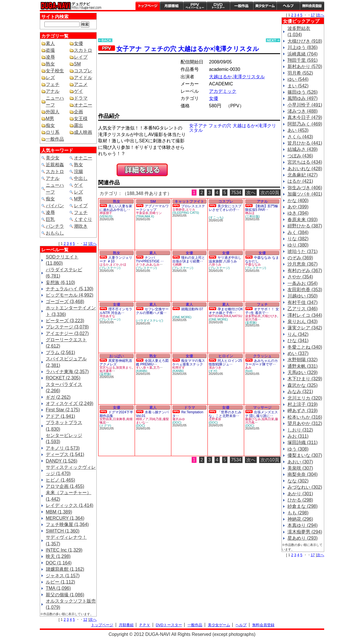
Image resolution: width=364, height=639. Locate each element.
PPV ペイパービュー (195, 6)
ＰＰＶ (145, 625)
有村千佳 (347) (303, 302)
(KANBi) (142, 371)
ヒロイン (226, 356)
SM (77, 64)
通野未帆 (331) (303, 366)
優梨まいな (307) (305, 455)
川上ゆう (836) (303, 47)
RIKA (227, 316)
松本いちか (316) (305, 417)
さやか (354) (300, 277)
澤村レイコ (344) (305, 315)
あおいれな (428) (305, 169)
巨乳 (50, 219)
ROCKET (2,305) (63, 378)
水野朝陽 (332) (303, 360)
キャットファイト (189, 201)
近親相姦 (55, 165)
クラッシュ (262, 356)
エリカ (190, 209)
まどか (114, 264)
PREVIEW (142, 170)
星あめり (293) (303, 538)
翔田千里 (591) (303, 60)
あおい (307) (300, 462)
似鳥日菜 (268, 419)
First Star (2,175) (63, 410)
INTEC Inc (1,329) (64, 550)
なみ (156, 264)
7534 (236, 193)
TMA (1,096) (58, 588)
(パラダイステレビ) (149, 320)
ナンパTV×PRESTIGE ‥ (150, 259)
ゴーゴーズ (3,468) (65, 302)
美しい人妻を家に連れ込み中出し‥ (116, 208)
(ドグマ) (105, 426)
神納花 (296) (300, 519)
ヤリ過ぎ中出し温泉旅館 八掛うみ (225, 259)
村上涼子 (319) (303, 404)
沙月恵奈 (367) (303, 264)
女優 (78, 43)
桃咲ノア (142, 419)
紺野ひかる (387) (305, 226)
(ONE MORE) (182, 317)
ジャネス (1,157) (63, 576)
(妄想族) (251, 322)
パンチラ (55, 226)
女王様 (81, 119)
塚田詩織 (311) (303, 442)
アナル (53, 91)
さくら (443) (300, 137)
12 (85, 244)
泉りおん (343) (303, 321)
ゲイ (78, 91)
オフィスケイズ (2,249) (70, 403)
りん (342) (298, 334)
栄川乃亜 (251, 319)
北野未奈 (215, 419)
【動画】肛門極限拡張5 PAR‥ (261, 208)
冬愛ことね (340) (305, 347)
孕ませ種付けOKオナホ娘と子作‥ (226, 311)
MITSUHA (216, 316)
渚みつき (215, 367)
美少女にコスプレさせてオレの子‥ (225, 208)
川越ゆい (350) (303, 296)
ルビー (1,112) (60, 582)
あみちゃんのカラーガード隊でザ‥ (261, 362)
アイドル (83, 78)
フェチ (53, 84)
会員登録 (312, 6)
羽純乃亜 (156, 419)
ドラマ (81, 98)
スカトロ (83, 50)
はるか (104, 264)
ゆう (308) (298, 449)
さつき (141, 264)
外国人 (53, 112)
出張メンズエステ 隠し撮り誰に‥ (261, 414)
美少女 (53, 158)
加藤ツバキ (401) (305, 194)
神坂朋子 (106, 213)
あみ (248, 367)
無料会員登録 (263, 625)
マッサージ (262, 407)
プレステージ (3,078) (67, 327)
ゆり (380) (298, 245)
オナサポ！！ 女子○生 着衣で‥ (262, 311)
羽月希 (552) (300, 73)
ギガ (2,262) (58, 397)
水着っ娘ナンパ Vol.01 (152, 414)
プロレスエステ (193, 206)
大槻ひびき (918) (305, 41)
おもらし (55, 233)
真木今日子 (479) (305, 117)
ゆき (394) (298, 213)
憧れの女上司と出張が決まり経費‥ (189, 259)
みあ (149, 264)
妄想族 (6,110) (60, 282)
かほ (123, 264)
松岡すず (179, 367)
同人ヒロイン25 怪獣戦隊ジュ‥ (225, 362)
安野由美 (106, 419)
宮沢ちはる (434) (305, 162)
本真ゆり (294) (303, 525)
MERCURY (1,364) (65, 518)
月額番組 (171, 6)
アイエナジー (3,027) (67, 333)
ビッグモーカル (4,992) (70, 295)
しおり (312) (300, 430)
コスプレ (83, 71)
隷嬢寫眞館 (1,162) (65, 569)
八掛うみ (215, 264)
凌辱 (50, 57)
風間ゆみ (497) (303, 98)
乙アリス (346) (303, 309)
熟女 (50, 64)
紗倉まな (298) (303, 506)
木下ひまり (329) (305, 379)
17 (313, 15)
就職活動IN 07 (192, 309)
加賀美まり (124, 367)
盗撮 (50, 50)
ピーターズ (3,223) (65, 321)
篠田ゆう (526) (303, 92)
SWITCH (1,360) (63, 531)
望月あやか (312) (305, 423)
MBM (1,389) (59, 512)
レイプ (81, 57)
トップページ (148, 6)
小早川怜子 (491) (305, 105)
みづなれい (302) (305, 487)
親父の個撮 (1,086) (65, 595)
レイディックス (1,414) (70, 505)
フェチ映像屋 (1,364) (67, 524)
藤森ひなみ (253, 419)
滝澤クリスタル (249, 77)
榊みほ (250, 213)
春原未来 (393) (303, 220)
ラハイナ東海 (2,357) (67, 372)
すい (139, 367)
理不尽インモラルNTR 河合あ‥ (116, 311)
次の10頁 (270, 193)
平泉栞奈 (142, 213)
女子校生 (55, 71)
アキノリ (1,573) (63, 448)
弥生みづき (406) (305, 188)
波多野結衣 (253, 316)
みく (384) (298, 232)
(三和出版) (252, 216)
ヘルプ (288, 6)
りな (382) (298, 239)
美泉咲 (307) (300, 468)
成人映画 (83, 132)
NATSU (237, 316)
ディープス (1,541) (65, 454)
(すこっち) (216, 217)
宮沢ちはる (107, 367)
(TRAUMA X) (145, 216)
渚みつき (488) (303, 111)
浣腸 (78, 171)
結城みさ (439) (303, 149)
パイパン (55, 206)
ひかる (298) (300, 500)
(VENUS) (106, 216)
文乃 (156, 367)
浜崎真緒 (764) (303, 54)
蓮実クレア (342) (305, 328)
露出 (78, 125)
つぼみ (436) (300, 156)
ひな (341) (298, 341)
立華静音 (179, 209)
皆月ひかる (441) (305, 143)
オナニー (83, 105)
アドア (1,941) (60, 416)
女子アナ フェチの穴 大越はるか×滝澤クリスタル (188, 49)
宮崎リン (156, 213)
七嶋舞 (177, 264)
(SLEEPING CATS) (186, 213)
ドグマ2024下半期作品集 (116, 414)
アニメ (81, 84)
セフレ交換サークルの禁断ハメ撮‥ (152, 311)
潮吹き (81, 226)
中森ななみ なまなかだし (262, 259)
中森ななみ (253, 264)
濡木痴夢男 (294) (305, 532)
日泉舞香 (119, 419)
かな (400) (298, 201)
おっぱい (117, 356)
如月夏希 (106, 371)
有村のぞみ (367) (305, 271)
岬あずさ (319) (303, 411)
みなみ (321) (300, 392)
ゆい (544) (298, 79)
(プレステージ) (110, 268)
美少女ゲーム (265, 6)
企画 (78, 112)
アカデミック (223, 91)
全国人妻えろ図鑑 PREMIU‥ (152, 362)
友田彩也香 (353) (305, 290)
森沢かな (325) (303, 385)
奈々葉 (148, 367)
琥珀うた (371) (303, 251)
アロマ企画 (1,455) (65, 486)
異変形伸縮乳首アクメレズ (116, 362)
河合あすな (107, 316)
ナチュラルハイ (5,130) (70, 289)
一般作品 (241, 6)
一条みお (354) (303, 283)
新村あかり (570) (305, 66)
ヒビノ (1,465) (60, 480)
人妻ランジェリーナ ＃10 (116, 259)
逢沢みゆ (179, 419)
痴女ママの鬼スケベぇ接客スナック (189, 362)
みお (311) (298, 436)
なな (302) (298, 481)
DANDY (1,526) (62, 461)
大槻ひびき (269, 316)
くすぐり (83, 219)
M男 (50, 119)
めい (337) (298, 353)
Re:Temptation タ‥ (188, 414)
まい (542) (298, 86)
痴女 (50, 125)
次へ (93, 244)
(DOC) (140, 426)
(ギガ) (213, 371)
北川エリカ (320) (305, 398)
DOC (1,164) (59, 563)
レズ (50, 78)
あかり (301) (300, 494)
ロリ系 (53, 132)
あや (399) (298, 207)
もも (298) (298, 513)
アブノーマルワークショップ (152, 208)
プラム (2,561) (60, 353)
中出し (81, 178)
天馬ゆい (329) (303, 372)
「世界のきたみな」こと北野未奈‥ (225, 414)
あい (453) (298, 130)
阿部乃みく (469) (305, 124)
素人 (50, 43)
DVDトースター (218, 6)
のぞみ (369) (300, 258)
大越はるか (220, 77)
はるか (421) (300, 181)
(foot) (249, 371)
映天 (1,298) (58, 556)
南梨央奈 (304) (303, 474)
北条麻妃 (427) (303, 175)
